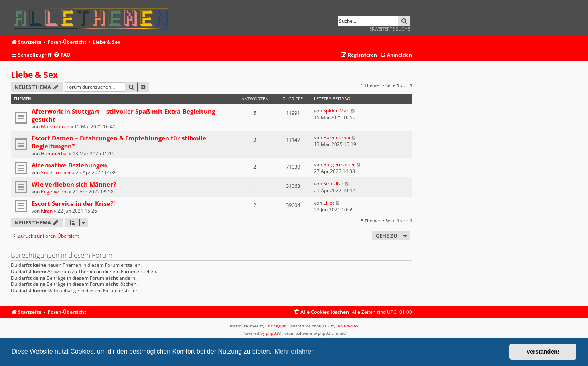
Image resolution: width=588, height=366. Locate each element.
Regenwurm (54, 192)
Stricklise (333, 184)
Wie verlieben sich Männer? (74, 184)
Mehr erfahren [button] (295, 351)
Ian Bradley (347, 326)
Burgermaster (339, 164)
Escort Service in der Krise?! (73, 203)
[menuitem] (62, 55)
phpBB (272, 333)
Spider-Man (336, 111)
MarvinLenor (55, 127)
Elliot (329, 203)
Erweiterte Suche (390, 29)
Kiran (47, 211)
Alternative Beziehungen (69, 165)
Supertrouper (56, 172)
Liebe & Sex (34, 75)
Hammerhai (54, 154)
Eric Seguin (276, 326)
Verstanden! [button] (543, 352)
